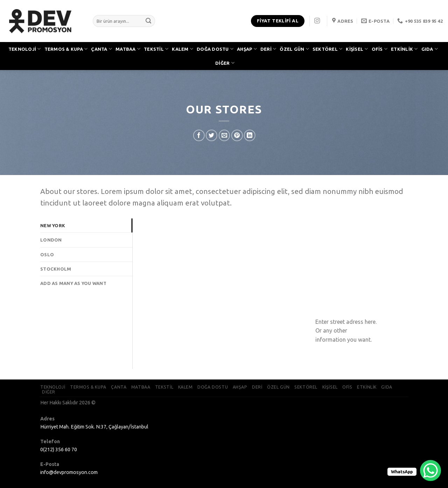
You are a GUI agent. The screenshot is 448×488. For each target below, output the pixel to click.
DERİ (268, 49)
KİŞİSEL (357, 49)
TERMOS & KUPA (66, 49)
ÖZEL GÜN (294, 49)
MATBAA (128, 49)
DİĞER (225, 63)
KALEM (183, 49)
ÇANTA (101, 49)
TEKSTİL (156, 49)
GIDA (430, 49)
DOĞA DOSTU (215, 49)
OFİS (380, 49)
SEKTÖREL (328, 49)
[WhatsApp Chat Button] (430, 470)
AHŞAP (247, 49)
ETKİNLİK (404, 49)
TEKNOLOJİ (25, 49)
